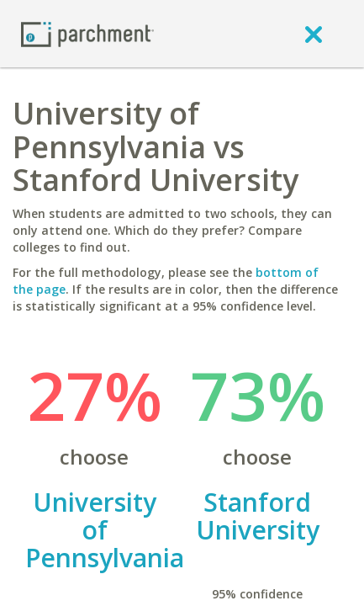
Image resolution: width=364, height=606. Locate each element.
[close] (314, 34)
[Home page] (87, 33)
